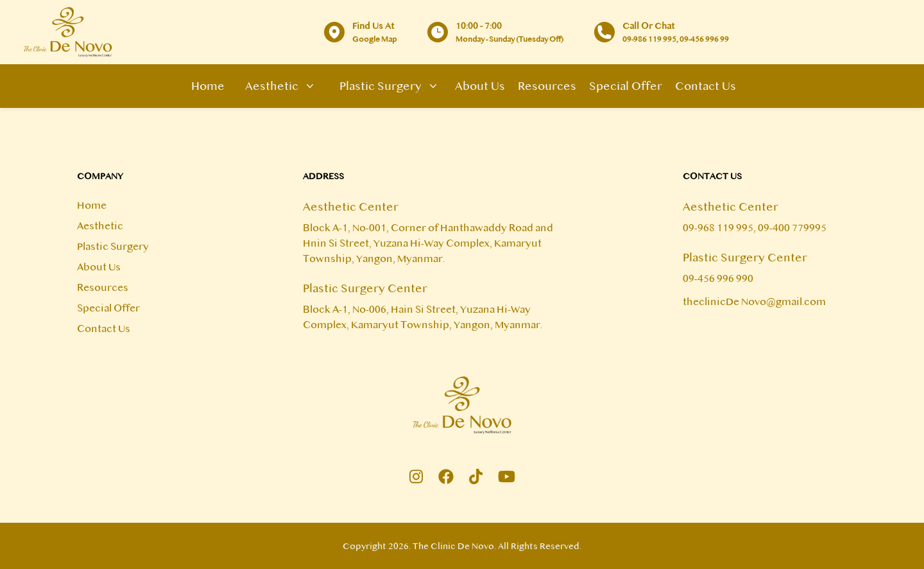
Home (208, 86)
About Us (480, 86)
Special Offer (626, 86)
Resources (547, 86)
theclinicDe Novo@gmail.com (754, 302)
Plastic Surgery (386, 86)
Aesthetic (277, 86)
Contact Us (706, 86)
